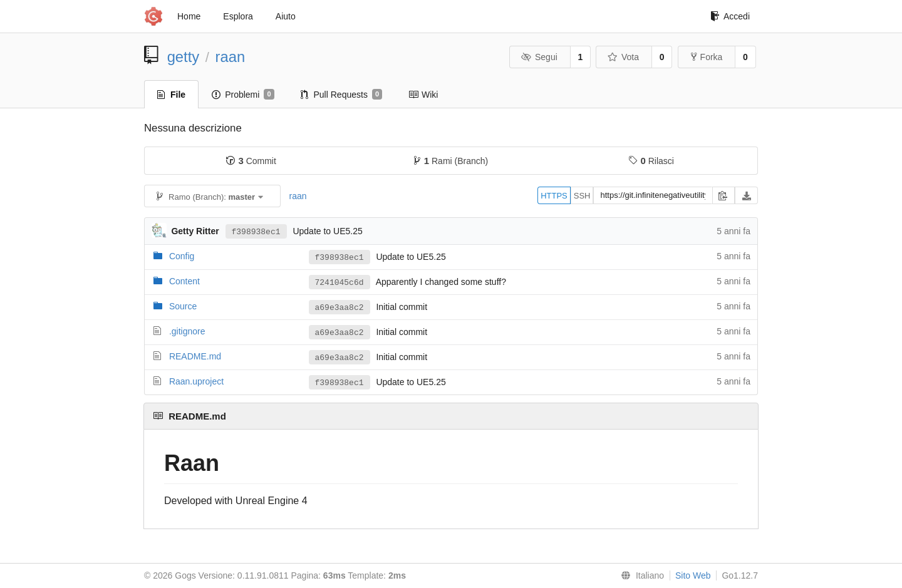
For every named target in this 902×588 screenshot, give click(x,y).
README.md (195, 356)
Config (182, 256)
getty (184, 57)
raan (231, 57)
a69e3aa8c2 (340, 307)
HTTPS (554, 196)
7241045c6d (340, 282)
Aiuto (286, 16)
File (171, 95)
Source (183, 306)
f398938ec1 (256, 231)
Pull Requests (342, 95)
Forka (707, 57)
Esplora (238, 16)
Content (184, 281)
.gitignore (187, 331)
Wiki (423, 95)
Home (189, 16)
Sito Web (693, 575)
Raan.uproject (196, 381)
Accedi (730, 16)
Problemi (243, 95)
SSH (582, 196)
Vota (623, 57)
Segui (539, 57)
